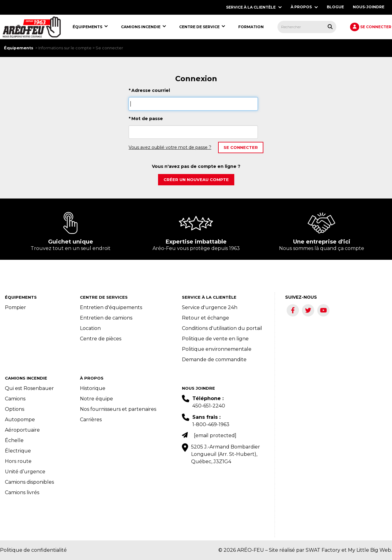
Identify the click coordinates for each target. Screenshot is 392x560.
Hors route (18, 461)
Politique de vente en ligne (215, 339)
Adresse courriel (149, 90)
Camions (15, 399)
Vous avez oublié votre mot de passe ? (170, 147)
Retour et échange (205, 318)
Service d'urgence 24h (210, 307)
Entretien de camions (106, 318)
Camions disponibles (29, 482)
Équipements (19, 48)
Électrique (18, 451)
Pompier (15, 307)
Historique (93, 388)
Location (90, 328)
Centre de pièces (101, 339)
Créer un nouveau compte (196, 180)
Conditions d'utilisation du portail (222, 328)
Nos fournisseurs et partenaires (118, 409)
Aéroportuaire (22, 430)
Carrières (91, 420)
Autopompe (20, 420)
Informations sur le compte (65, 48)
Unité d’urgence (25, 472)
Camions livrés (22, 492)
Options (15, 409)
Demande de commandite (214, 359)
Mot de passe (146, 119)
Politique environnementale (217, 349)
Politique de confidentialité (33, 550)
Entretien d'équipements (111, 307)
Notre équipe (96, 399)
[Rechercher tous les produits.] (330, 27)
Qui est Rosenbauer (29, 388)
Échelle (14, 440)
